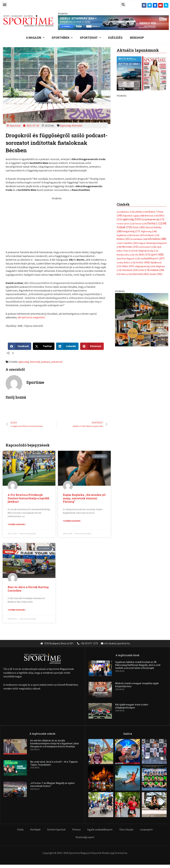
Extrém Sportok (56, 830)
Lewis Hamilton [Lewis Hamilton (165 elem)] (127, 186)
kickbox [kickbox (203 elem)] (124, 182)
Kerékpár (35, 830)
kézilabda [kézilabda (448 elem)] (157, 182)
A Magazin (35, 38)
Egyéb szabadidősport (100, 830)
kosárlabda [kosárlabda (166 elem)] (139, 183)
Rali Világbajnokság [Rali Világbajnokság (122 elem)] (146, 194)
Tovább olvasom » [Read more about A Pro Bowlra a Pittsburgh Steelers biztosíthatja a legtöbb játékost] (17, 524)
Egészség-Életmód (71, 125)
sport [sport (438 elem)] (157, 198)
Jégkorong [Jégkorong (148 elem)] (149, 175)
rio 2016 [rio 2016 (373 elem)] (143, 198)
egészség (24, 362)
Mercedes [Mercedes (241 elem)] (130, 190)
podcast (46, 362)
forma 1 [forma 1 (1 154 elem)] (157, 167)
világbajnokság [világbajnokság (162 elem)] (145, 210)
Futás (20, 830)
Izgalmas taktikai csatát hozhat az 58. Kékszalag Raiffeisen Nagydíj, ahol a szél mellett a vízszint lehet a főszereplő (138, 665)
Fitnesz (76, 830)
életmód (35, 362)
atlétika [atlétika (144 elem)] (142, 155)
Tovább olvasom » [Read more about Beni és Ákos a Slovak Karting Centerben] (17, 610)
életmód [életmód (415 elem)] (141, 217)
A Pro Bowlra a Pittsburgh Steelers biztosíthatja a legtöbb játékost (28, 498)
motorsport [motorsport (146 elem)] (148, 190)
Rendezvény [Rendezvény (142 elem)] (126, 198)
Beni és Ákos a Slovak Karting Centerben (28, 589)
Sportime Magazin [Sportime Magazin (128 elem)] (128, 202)
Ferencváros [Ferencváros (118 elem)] (126, 167)
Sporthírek (62, 38)
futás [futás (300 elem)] (139, 171)
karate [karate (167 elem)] (138, 179)
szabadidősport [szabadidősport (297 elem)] (152, 202)
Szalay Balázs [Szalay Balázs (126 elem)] (126, 206)
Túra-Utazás (126, 830)
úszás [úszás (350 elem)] (156, 217)
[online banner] (142, 263)
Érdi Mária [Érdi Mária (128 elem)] (124, 218)
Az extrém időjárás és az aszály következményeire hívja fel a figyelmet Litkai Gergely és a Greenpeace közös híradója (55, 744)
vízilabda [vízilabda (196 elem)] (157, 214)
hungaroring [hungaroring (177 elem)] (131, 175)
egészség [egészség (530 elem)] (132, 163)
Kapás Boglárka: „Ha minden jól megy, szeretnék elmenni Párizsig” (84, 498)
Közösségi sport (85, 837)
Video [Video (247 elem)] (128, 210)
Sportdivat (90, 38)
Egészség (115, 38)
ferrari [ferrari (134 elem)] (141, 167)
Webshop (137, 38)
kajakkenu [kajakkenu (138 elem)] (124, 179)
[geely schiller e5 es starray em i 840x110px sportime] (113, 22)
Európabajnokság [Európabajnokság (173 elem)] (153, 163)
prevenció (57, 362)
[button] (5, 4)
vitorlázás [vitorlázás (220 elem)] (130, 214)
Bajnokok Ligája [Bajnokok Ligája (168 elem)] (134, 159)
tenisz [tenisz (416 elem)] (143, 206)
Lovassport (146, 830)
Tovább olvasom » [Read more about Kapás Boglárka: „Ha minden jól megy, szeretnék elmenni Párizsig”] (72, 521)
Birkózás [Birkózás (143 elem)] (152, 159)
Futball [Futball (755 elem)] (124, 171)
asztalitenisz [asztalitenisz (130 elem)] (126, 155)
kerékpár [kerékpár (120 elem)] (152, 179)
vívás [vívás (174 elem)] (144, 214)
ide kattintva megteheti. (32, 317)
